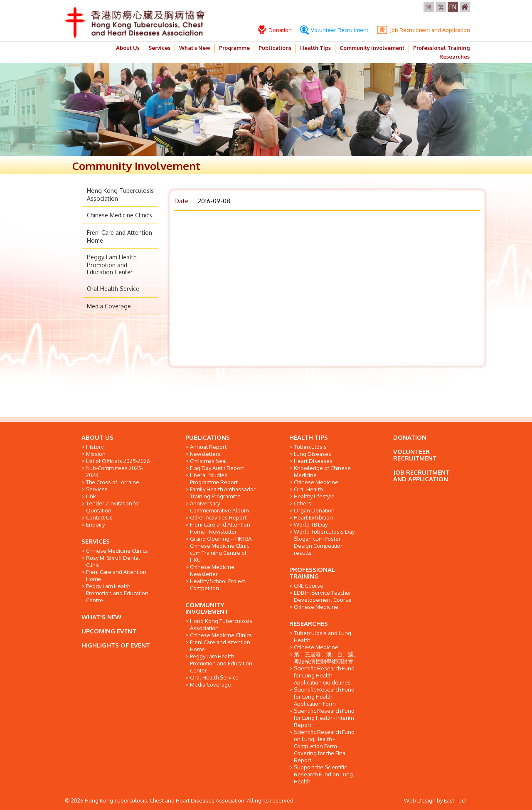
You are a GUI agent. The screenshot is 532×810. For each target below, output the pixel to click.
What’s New (195, 48)
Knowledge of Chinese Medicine (322, 471)
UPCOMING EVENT (109, 631)
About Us (128, 48)
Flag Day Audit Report (217, 468)
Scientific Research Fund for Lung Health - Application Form (324, 697)
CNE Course (309, 586)
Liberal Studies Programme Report (214, 479)
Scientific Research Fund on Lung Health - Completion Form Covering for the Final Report (324, 746)
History (95, 447)
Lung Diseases (313, 454)
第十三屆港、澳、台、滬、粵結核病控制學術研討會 (326, 658)
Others (303, 503)
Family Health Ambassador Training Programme (223, 493)
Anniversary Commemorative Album (219, 507)
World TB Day (311, 524)
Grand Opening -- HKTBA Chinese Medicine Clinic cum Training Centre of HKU (221, 549)
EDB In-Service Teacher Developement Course (323, 596)
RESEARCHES (309, 624)
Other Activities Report (218, 517)
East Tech (456, 800)
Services (159, 48)
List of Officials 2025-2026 (118, 461)
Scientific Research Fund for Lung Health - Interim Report (324, 718)
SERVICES (96, 541)
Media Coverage (109, 306)
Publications (275, 48)
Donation (275, 30)
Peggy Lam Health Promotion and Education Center (112, 265)
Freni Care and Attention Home (116, 575)
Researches (454, 57)
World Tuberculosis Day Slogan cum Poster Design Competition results (324, 542)
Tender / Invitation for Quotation (113, 507)
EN (453, 7)
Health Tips (315, 48)
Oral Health (308, 489)
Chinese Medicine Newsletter (212, 570)
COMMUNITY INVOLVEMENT (207, 608)
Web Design (420, 800)
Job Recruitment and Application (423, 30)
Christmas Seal (208, 461)
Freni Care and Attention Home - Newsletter (220, 528)
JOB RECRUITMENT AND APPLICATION (421, 476)
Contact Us (99, 517)
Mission (96, 454)
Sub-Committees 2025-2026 (115, 471)
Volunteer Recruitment (334, 30)
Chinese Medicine (316, 482)
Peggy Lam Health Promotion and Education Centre (117, 593)
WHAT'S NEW (101, 617)
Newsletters (205, 454)
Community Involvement (372, 48)
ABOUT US (97, 437)
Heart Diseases (313, 461)
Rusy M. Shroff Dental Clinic (113, 561)
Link (91, 496)
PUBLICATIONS (208, 437)
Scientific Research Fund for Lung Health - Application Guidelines (324, 675)
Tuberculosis (310, 447)
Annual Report (208, 447)
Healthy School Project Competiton (218, 585)
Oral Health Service (113, 289)
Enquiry (95, 524)
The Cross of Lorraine (113, 482)
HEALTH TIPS (309, 437)
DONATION (410, 437)
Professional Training (441, 48)
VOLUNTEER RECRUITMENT (415, 455)
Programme (234, 48)
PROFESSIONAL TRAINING (312, 573)
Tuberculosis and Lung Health (323, 636)
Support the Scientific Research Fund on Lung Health (323, 774)
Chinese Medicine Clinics (119, 215)
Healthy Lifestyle (314, 496)
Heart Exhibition (313, 517)
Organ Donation (314, 510)
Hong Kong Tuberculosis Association (221, 624)
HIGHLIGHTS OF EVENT (116, 645)
